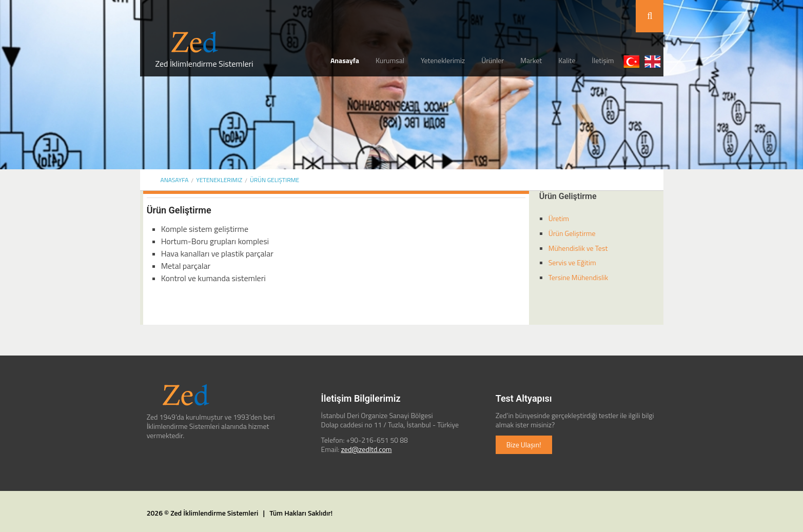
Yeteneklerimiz (443, 60)
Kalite (567, 60)
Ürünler (493, 60)
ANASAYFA (175, 180)
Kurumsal (390, 60)
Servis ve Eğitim (572, 262)
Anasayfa (345, 60)
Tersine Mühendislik (579, 277)
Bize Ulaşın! (524, 445)
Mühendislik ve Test (578, 248)
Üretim (559, 218)
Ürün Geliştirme (275, 180)
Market (531, 60)
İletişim (603, 60)
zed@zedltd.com (367, 449)
